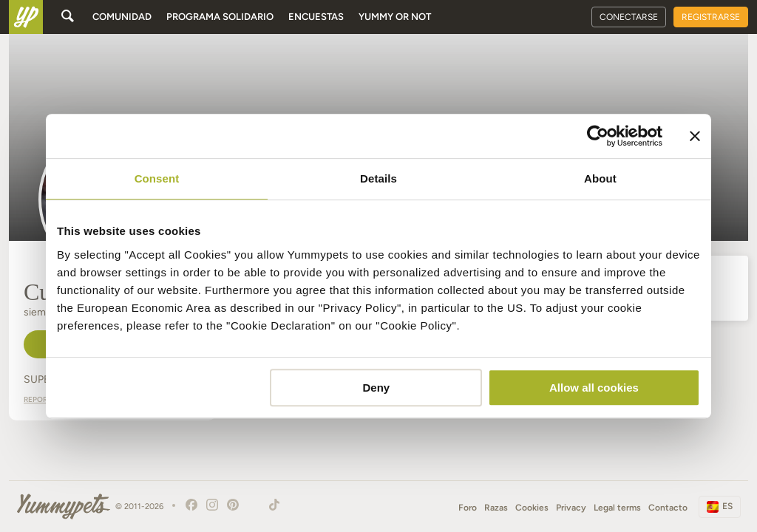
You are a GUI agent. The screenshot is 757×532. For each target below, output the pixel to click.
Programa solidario (220, 17)
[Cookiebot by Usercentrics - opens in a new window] (598, 136)
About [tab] (600, 178)
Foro (468, 508)
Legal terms (617, 508)
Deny (377, 388)
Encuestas (316, 17)
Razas (496, 508)
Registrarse (711, 17)
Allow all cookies (594, 388)
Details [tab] (378, 178)
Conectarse (629, 17)
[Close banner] (695, 136)
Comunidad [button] (122, 17)
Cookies (532, 508)
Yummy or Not (395, 17)
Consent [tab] (157, 178)
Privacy (571, 508)
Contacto (668, 508)
